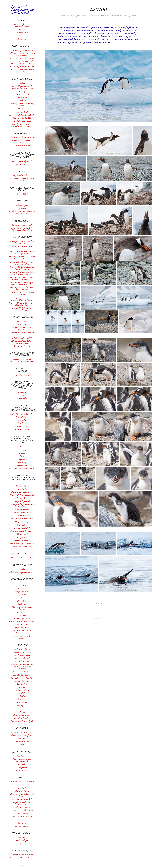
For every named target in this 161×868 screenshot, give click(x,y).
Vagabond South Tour (22, 176)
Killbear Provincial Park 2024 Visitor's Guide (22, 54)
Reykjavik (22, 209)
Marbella (22, 693)
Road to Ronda (22, 709)
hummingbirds (22, 112)
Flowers (22, 728)
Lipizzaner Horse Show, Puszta (22, 608)
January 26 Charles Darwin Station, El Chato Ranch (22, 299)
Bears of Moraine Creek (22, 225)
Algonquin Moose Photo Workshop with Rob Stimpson (22, 361)
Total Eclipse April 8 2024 (22, 189)
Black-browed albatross (22, 492)
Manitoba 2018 (22, 565)
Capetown (22, 36)
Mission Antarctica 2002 (22, 558)
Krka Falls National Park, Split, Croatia (22, 632)
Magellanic (22, 459)
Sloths (22, 83)
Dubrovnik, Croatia (22, 628)
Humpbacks (22, 392)
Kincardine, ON (22, 851)
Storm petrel (22, 534)
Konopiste (22, 595)
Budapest (22, 604)
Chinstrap (22, 450)
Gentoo (22, 453)
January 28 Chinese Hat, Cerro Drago (22, 309)
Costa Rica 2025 (22, 79)
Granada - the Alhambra (22, 678)
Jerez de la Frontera (22, 718)
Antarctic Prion (22, 486)
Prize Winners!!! (22, 46)
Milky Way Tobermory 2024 (22, 138)
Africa (22, 20)
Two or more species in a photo (22, 468)
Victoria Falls (22, 33)
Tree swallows (22, 814)
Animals (22, 30)
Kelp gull (22, 516)
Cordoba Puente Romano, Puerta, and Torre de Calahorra (22, 667)
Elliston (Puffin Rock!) (22, 338)
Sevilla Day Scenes (22, 655)
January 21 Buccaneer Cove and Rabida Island (22, 273)
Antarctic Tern (22, 489)
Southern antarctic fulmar (22, 531)
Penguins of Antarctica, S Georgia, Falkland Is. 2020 (22, 440)
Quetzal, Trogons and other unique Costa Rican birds (22, 87)
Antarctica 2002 (22, 554)
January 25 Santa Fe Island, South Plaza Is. (22, 294)
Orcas (22, 396)
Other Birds (22, 98)
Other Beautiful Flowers (22, 733)
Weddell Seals (22, 417)
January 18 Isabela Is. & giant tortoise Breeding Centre (22, 258)
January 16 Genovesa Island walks (22, 248)
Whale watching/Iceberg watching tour (22, 342)
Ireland (22, 171)
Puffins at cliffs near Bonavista (22, 329)
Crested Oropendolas (22, 121)
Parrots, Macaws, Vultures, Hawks (22, 105)
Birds (22, 778)
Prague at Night (22, 592)
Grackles (22, 820)
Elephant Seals (22, 426)
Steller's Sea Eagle (22, 325)
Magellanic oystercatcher (22, 519)
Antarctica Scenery (22, 370)
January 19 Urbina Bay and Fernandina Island (22, 263)
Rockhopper (22, 465)
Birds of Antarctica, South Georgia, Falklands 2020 (22, 479)
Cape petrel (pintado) (22, 501)
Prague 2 (22, 589)
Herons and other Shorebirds (22, 115)
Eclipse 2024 (22, 194)
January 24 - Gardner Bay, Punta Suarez (22, 289)
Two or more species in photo (22, 543)
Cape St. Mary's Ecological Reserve (22, 334)
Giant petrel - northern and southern (22, 505)
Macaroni (22, 462)
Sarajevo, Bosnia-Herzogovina (22, 622)
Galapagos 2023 (22, 237)
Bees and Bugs (22, 752)
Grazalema (22, 703)
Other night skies (22, 146)
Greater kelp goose (22, 510)
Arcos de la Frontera (22, 715)
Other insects (22, 771)
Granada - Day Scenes (22, 681)
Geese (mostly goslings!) (22, 817)
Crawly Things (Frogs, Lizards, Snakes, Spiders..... (22, 125)
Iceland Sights (22, 205)
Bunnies (22, 837)
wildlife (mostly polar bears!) (22, 572)
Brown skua (22, 498)
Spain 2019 (22, 645)
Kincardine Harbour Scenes (22, 858)
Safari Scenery (22, 39)
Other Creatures (22, 94)
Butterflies (22, 764)
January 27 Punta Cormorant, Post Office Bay (22, 304)
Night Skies (22, 133)
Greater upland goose (22, 513)
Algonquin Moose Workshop (22, 354)
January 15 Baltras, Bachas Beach (22, 242)
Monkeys (22, 109)
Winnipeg (22, 569)
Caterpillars (22, 767)
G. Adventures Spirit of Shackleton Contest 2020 (22, 63)
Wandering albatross (22, 547)
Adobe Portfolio (101, 618)
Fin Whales (22, 399)
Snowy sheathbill (22, 528)
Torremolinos (22, 684)
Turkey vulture (22, 537)
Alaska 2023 (22, 221)
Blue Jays (22, 823)
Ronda (22, 712)
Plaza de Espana (22, 662)
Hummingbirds (22, 826)
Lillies (22, 745)
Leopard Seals (22, 420)
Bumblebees (22, 756)
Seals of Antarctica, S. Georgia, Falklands (22, 408)
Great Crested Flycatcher (22, 811)
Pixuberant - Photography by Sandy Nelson (23, 10)
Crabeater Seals (22, 429)
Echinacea (22, 739)
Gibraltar (22, 697)
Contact (22, 865)
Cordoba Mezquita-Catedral (22, 672)
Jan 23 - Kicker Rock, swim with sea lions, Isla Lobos (22, 284)
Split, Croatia (22, 625)
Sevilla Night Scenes (22, 652)
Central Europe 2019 (22, 580)
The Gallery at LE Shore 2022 (22, 67)
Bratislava (22, 601)
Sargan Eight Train (22, 618)
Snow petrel (22, 525)
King (22, 456)
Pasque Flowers (22, 742)
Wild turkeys (22, 840)
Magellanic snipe (22, 522)
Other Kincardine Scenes (22, 855)
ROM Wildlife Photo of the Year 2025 (22, 71)
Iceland (22, 201)
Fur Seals (22, 423)
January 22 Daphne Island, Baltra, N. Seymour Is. (22, 278)
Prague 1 (22, 586)
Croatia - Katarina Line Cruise (22, 637)
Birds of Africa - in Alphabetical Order (22, 26)
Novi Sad (22, 615)
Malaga (22, 687)
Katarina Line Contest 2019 (22, 59)
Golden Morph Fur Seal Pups (22, 414)
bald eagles (22, 322)
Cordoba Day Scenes (22, 675)
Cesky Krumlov (22, 598)
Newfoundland (22, 317)
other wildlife (22, 833)
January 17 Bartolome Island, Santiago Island (22, 253)
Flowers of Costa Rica (22, 118)
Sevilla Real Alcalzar (22, 649)
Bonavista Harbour (22, 346)
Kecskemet (22, 612)
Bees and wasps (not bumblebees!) (22, 760)
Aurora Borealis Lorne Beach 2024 (22, 142)
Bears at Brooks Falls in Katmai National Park (22, 229)
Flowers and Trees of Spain (22, 721)
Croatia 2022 (22, 164)
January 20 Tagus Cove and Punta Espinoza (22, 268)
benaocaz (22, 700)
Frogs (22, 843)
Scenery (22, 91)
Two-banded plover (22, 540)
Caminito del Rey (22, 690)
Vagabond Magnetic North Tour (22, 180)
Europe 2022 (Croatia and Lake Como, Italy (22, 155)
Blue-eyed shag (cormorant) (22, 495)
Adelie (22, 447)
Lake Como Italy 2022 (22, 161)
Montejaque (22, 706)
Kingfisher (22, 101)
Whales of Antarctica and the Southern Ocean (22, 385)
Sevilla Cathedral (22, 659)
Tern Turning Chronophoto (22, 50)
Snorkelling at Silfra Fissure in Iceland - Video (22, 213)
